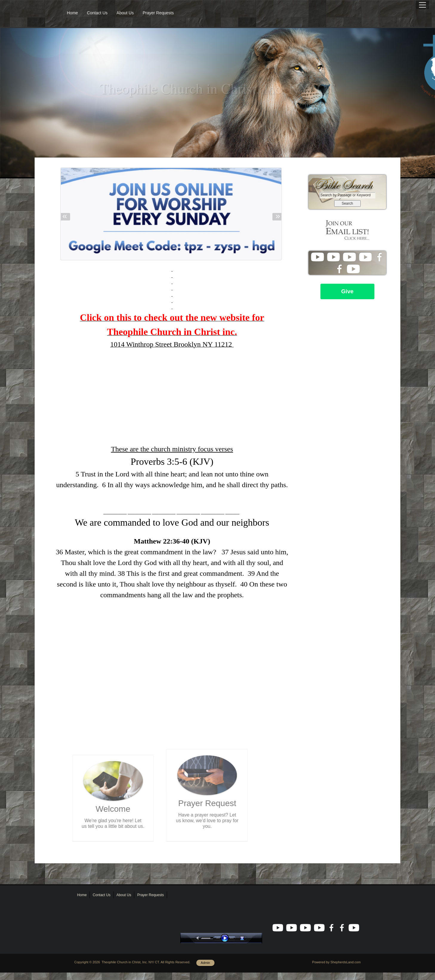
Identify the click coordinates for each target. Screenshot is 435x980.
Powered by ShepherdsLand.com (336, 962)
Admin (205, 963)
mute (199, 938)
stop (247, 938)
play (226, 938)
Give (347, 291)
